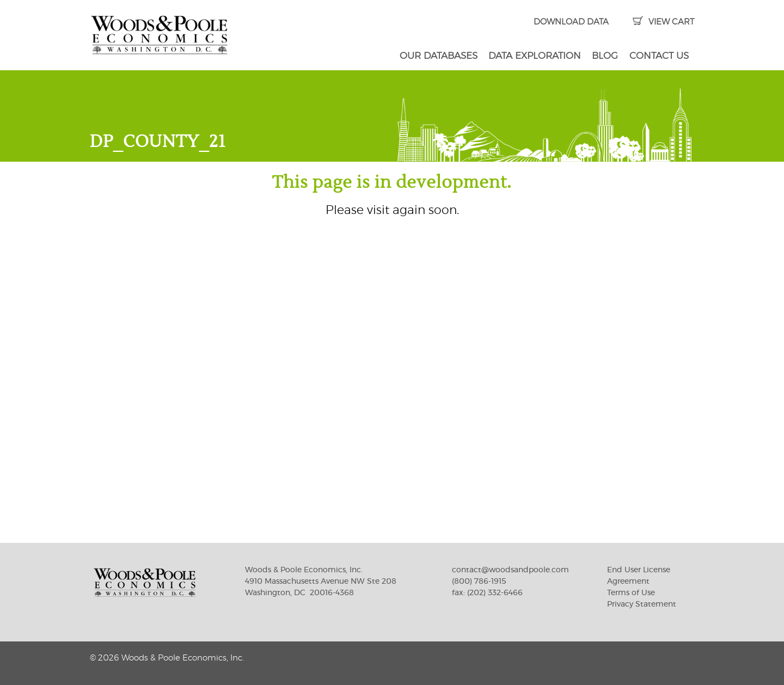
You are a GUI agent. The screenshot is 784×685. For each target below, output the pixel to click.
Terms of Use (631, 593)
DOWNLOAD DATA (571, 22)
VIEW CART (663, 22)
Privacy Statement (642, 604)
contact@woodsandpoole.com (510, 570)
